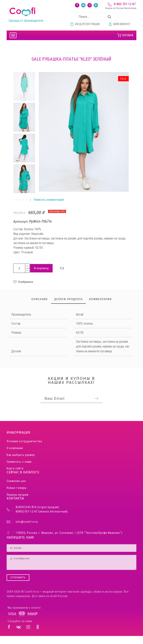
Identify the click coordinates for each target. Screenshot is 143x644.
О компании (15, 448)
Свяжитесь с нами (19, 462)
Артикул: (21, 222)
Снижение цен (16, 481)
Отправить (18, 578)
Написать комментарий (49, 200)
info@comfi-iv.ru (27, 522)
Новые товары (17, 488)
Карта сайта (15, 468)
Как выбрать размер (21, 455)
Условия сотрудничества (24, 441)
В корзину (41, 268)
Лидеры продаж (18, 495)
